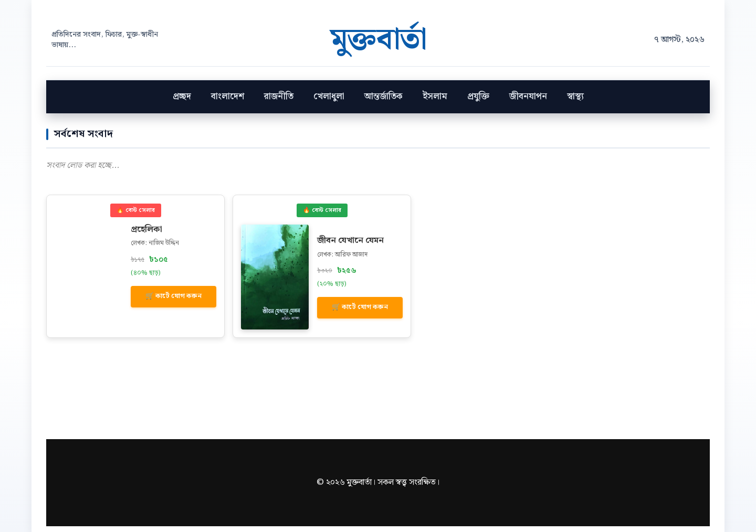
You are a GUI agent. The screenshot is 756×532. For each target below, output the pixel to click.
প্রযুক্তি (478, 102)
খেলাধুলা (329, 102)
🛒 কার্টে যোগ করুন (174, 302)
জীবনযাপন (528, 102)
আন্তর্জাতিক (384, 102)
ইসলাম (435, 102)
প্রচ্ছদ (182, 102)
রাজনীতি (279, 102)
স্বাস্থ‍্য (575, 102)
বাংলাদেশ (228, 102)
